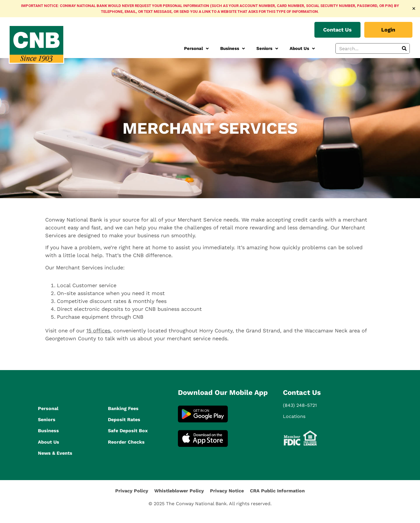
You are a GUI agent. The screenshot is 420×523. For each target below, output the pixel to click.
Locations (294, 416)
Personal (196, 49)
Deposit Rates (124, 420)
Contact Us (302, 393)
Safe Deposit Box (128, 431)
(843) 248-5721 (300, 405)
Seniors (267, 49)
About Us (302, 49)
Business (232, 49)
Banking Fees (123, 408)
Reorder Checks (126, 442)
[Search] (404, 48)
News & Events (55, 453)
